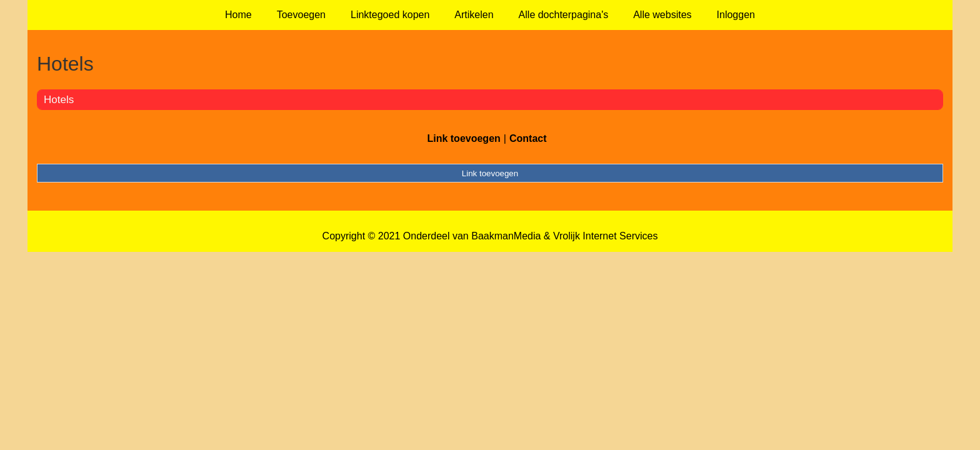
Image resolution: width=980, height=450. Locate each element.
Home (238, 15)
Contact (528, 138)
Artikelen (474, 15)
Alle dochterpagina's (564, 15)
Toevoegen (301, 15)
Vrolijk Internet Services (605, 236)
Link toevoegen (463, 138)
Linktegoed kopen (390, 15)
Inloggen (736, 15)
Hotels (59, 100)
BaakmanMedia (506, 236)
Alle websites (662, 15)
